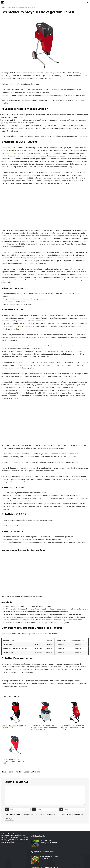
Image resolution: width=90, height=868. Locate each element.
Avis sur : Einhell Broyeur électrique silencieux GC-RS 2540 (13, 761)
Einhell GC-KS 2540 (17, 326)
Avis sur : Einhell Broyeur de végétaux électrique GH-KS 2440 (73, 728)
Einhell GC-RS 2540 (17, 151)
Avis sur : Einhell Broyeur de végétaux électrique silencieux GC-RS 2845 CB (44, 728)
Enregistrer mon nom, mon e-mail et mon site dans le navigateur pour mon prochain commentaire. (45, 814)
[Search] (87, 3)
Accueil (4, 8)
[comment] (45, 795)
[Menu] (2, 3)
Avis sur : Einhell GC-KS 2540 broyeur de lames (14, 727)
